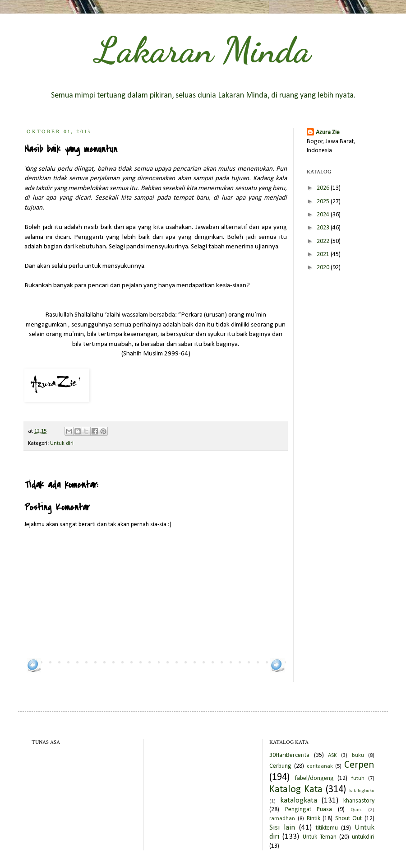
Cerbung (280, 766)
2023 (324, 228)
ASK (332, 756)
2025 (324, 202)
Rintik (314, 819)
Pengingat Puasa (309, 810)
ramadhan (282, 819)
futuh (358, 779)
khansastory (359, 801)
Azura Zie (328, 133)
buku (358, 756)
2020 (324, 268)
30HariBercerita (289, 755)
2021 (324, 254)
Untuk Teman (320, 837)
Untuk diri (62, 443)
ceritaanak (320, 766)
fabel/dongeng (314, 778)
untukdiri (363, 837)
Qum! (357, 810)
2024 (324, 215)
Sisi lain (282, 828)
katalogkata (299, 800)
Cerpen (359, 765)
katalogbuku (362, 791)
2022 (324, 241)
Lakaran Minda (203, 50)
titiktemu (327, 828)
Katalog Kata (296, 790)
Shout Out (349, 819)
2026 (324, 188)
